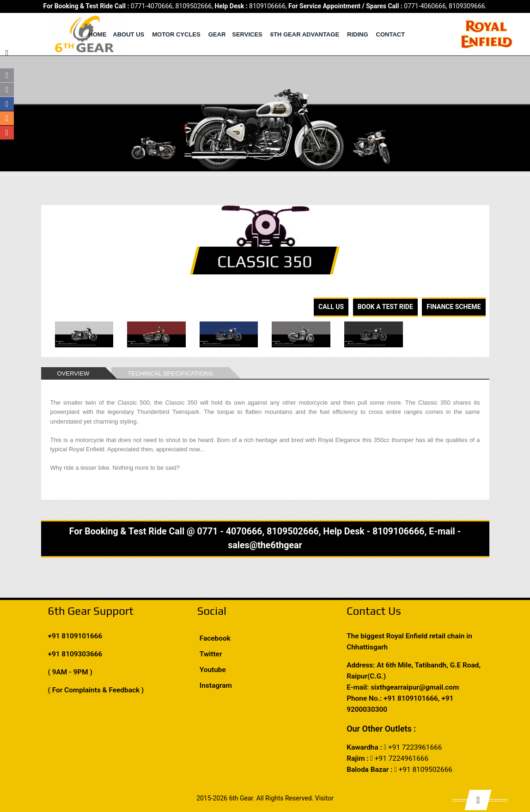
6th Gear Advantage (305, 34)
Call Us (331, 307)
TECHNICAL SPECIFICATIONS (170, 373)
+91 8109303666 (75, 654)
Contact (391, 34)
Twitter (211, 654)
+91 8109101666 (75, 636)
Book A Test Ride (385, 307)
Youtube (213, 670)
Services (247, 34)
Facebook (215, 638)
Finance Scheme (454, 307)
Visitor (324, 798)
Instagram (216, 685)
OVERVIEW (73, 373)
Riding (358, 34)
